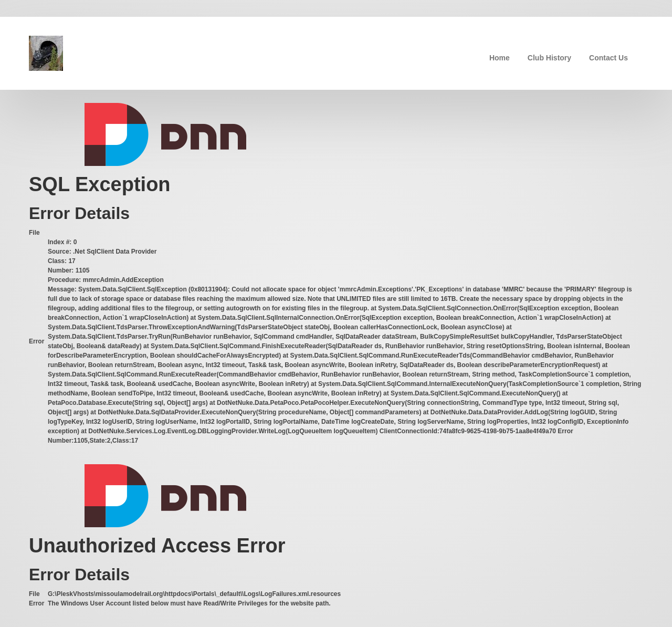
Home (500, 58)
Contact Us (608, 58)
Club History (549, 58)
